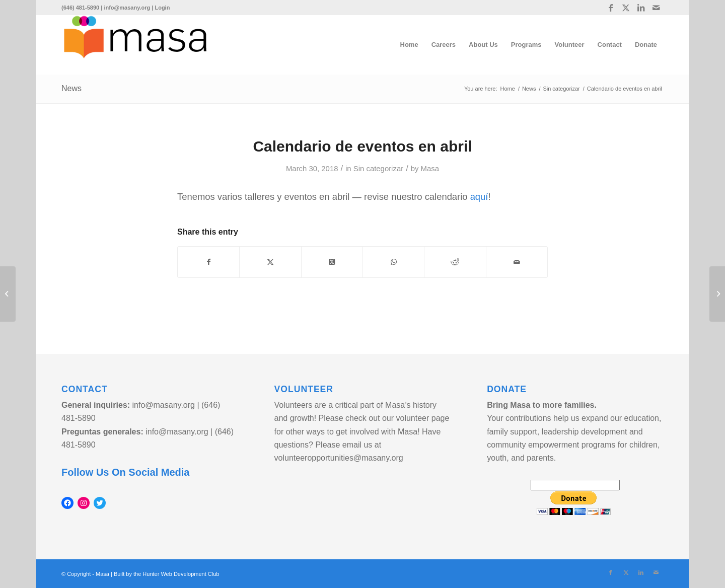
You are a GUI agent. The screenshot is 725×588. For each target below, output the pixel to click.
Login (162, 8)
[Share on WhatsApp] (393, 262)
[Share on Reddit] (455, 262)
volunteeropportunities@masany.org (339, 458)
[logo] (135, 45)
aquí (479, 197)
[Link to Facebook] (610, 8)
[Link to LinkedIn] (641, 8)
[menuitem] (409, 45)
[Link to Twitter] (626, 8)
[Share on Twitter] (270, 262)
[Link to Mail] (656, 8)
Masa (430, 169)
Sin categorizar (378, 169)
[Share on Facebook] (208, 262)
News (71, 88)
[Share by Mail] (517, 262)
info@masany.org (127, 8)
